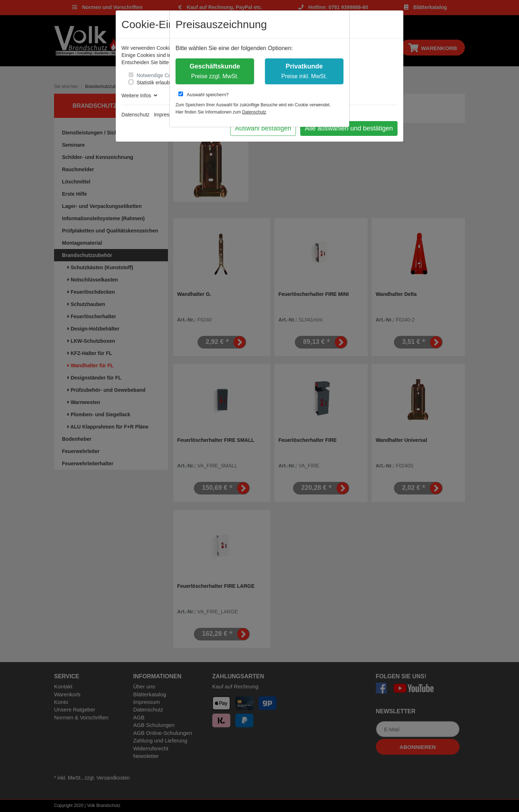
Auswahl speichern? (203, 94)
